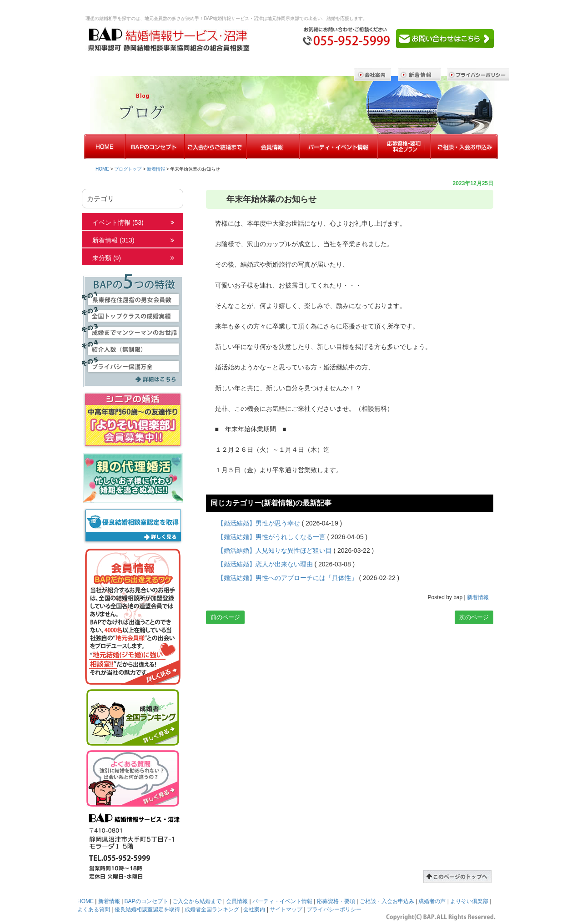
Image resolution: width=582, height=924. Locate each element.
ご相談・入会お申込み (387, 901)
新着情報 (156, 169)
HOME (102, 169)
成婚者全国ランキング (212, 909)
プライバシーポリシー (334, 909)
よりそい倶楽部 (469, 901)
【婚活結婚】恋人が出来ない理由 (265, 564)
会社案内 (254, 909)
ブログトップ (128, 169)
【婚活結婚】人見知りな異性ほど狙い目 (275, 550)
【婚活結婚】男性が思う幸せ (259, 523)
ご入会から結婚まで (197, 901)
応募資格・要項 (336, 901)
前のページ (225, 617)
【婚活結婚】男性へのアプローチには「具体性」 (287, 578)
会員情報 (237, 901)
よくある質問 (94, 909)
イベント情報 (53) (118, 222)
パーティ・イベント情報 (282, 901)
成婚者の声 (432, 901)
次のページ (474, 617)
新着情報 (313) (113, 240)
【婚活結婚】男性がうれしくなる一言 (271, 537)
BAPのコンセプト (146, 901)
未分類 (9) (107, 258)
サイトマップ (286, 909)
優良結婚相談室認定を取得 (147, 909)
